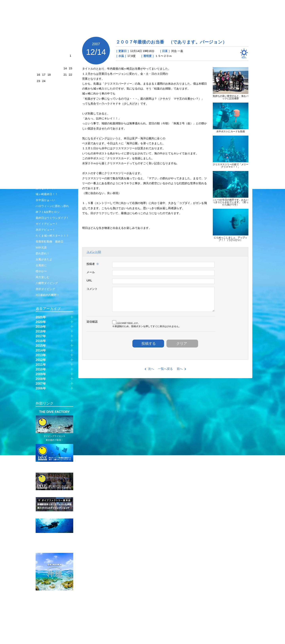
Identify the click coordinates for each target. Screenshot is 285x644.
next (72, 42)
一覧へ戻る (165, 369)
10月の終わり (44, 139)
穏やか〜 (41, 271)
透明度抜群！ (44, 145)
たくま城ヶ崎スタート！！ (52, 236)
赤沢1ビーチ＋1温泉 (48, 111)
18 (49, 75)
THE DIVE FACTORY (54, 412)
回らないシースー (47, 188)
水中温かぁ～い (45, 200)
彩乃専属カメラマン (48, 117)
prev (36, 42)
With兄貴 (41, 247)
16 (38, 75)
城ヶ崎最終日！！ (47, 194)
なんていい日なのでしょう (52, 133)
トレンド (41, 151)
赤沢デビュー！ (45, 230)
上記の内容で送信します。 (126, 323)
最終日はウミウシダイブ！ (52, 218)
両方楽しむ (43, 277)
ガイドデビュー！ (47, 224)
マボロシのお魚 (45, 172)
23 (38, 81)
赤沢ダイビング (45, 289)
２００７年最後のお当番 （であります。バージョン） (171, 42)
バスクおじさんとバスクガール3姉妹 (54, 164)
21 (65, 75)
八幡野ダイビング (47, 283)
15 (71, 68)
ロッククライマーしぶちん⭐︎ (53, 157)
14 (65, 68)
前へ (180, 369)
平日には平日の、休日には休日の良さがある (54, 125)
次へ (151, 369)
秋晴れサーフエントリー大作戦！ (54, 180)
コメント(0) (94, 252)
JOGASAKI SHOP (78, 11)
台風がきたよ (44, 259)
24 (44, 81)
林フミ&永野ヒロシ (48, 212)
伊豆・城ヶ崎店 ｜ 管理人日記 (57, 19)
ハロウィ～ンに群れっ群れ (52, 206)
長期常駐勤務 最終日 (49, 242)
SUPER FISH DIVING (54, 549)
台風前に (41, 265)
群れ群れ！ (43, 253)
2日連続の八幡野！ (47, 295)
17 (44, 75)
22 (71, 75)
